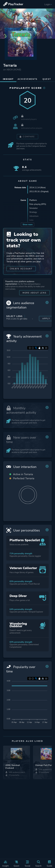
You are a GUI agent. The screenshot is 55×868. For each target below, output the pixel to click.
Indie (31, 220)
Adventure (34, 216)
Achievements (27, 79)
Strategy (33, 212)
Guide (49, 864)
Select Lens (14, 316)
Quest (16, 864)
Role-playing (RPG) (38, 204)
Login (48, 4)
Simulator (34, 208)
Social (27, 864)
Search (38, 864)
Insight (5, 864)
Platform (33, 200)
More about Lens (35, 293)
